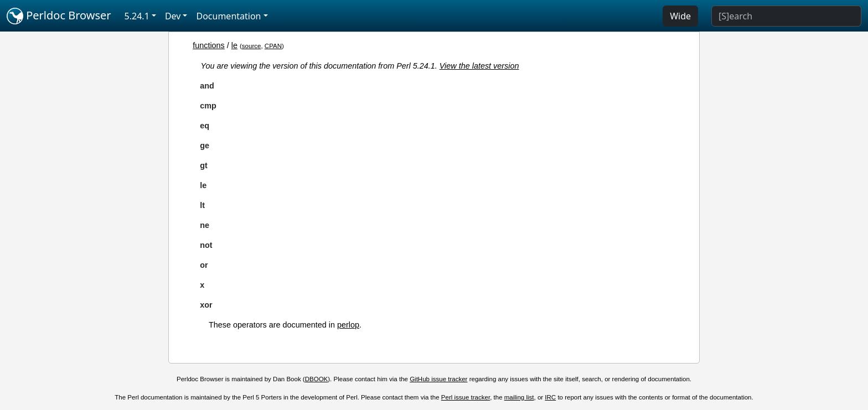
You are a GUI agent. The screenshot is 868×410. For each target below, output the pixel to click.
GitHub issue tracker (438, 379)
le (234, 45)
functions (209, 45)
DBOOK (317, 379)
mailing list (519, 397)
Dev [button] (173, 16)
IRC (550, 397)
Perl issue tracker (466, 397)
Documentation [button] (228, 16)
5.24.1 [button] (137, 16)
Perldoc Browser (59, 16)
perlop (348, 325)
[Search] (786, 16)
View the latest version (479, 66)
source (252, 46)
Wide (680, 16)
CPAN (273, 46)
